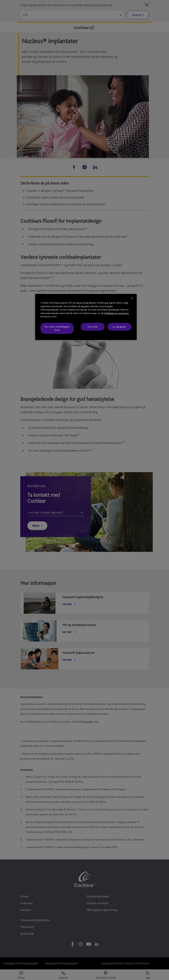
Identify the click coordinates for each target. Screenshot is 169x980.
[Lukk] (132, 298)
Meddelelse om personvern (117, 313)
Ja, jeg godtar (119, 327)
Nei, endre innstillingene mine (57, 328)
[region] (86, 317)
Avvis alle (93, 327)
